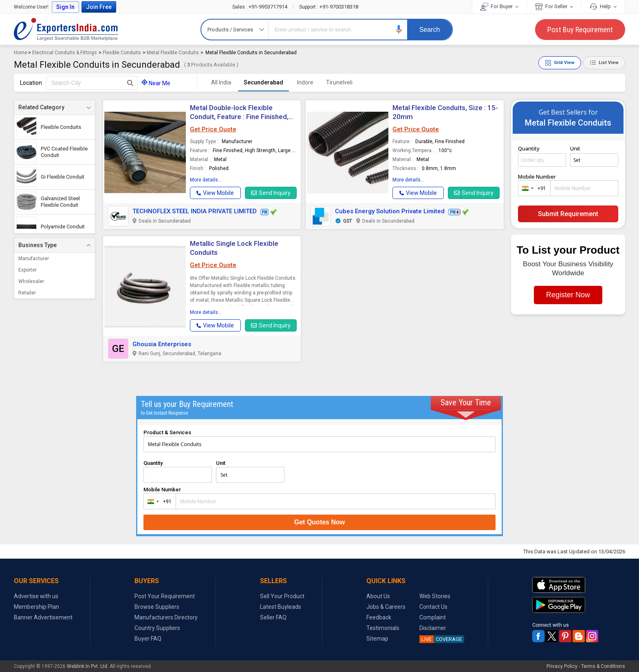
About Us (378, 596)
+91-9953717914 (260, 7)
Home (21, 53)
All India (221, 82)
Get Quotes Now (319, 522)
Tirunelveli (339, 82)
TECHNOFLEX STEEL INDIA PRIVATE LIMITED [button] (195, 211)
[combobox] (532, 188)
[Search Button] (130, 83)
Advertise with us (36, 596)
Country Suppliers (157, 628)
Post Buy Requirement (580, 30)
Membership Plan (36, 607)
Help (603, 6)
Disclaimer (433, 628)
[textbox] (92, 83)
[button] (399, 29)
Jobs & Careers (386, 607)
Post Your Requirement (165, 596)
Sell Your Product (282, 596)
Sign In (65, 7)
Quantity (529, 148)
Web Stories (435, 596)
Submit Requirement (568, 214)
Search (430, 30)
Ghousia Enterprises (162, 344)
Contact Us (433, 607)
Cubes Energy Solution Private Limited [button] (390, 211)
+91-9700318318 (329, 7)
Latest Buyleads (281, 607)
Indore (305, 82)
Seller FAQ (273, 617)
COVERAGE (441, 639)
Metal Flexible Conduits (173, 53)
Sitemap (377, 639)
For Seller (554, 6)
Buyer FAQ (148, 639)
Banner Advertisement (43, 617)
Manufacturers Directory (166, 617)
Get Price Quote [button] (213, 129)
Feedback (379, 617)
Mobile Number (537, 177)
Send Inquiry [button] (271, 193)
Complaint (433, 617)
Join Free (99, 7)
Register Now (568, 295)
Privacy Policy (562, 666)
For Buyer (499, 6)
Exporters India (66, 29)
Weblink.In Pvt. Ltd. (88, 666)
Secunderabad (263, 82)
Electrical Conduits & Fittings (65, 53)
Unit (575, 148)
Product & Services (167, 432)
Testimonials (383, 628)
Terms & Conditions (603, 666)
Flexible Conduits (122, 53)
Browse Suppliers (157, 607)
